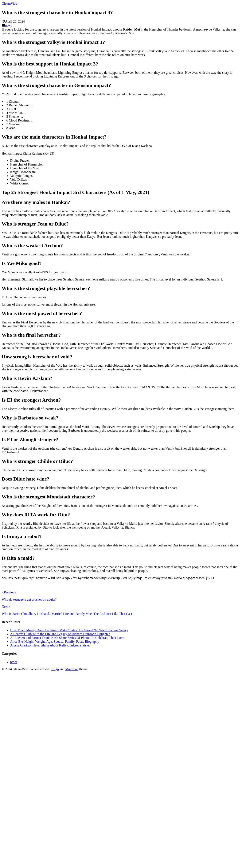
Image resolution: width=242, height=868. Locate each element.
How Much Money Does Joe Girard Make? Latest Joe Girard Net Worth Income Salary (69, 630)
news (9, 26)
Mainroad (72, 669)
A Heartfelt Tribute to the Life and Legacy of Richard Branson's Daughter (60, 634)
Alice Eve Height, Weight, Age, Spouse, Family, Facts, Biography (55, 642)
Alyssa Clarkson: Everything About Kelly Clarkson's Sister (50, 645)
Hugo (55, 669)
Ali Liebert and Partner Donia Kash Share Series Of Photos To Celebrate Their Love (67, 638)
